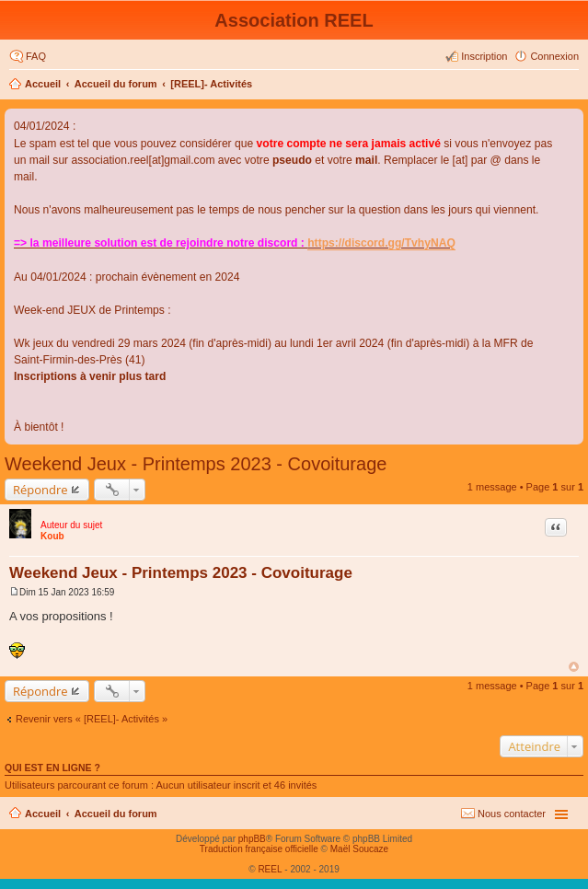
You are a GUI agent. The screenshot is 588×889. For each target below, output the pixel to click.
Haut (574, 667)
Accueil (43, 84)
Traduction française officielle (259, 849)
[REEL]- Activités (211, 84)
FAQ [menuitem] (36, 56)
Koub (52, 536)
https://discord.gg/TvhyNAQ (381, 243)
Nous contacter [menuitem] (512, 814)
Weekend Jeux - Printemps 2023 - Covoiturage (196, 464)
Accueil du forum (116, 84)
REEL (270, 869)
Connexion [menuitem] (554, 56)
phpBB (252, 839)
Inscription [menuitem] (484, 56)
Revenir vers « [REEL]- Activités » (92, 719)
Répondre (40, 490)
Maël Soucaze (359, 849)
